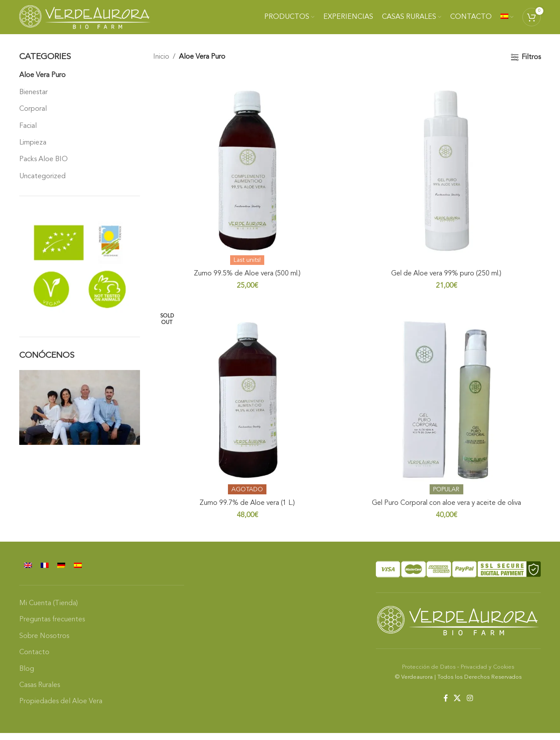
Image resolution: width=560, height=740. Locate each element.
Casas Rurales (40, 692)
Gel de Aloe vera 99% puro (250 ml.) (447, 280)
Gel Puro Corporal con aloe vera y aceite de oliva (447, 510)
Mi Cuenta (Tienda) (49, 610)
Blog (27, 676)
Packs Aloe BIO (44, 167)
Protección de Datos (429, 674)
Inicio (161, 64)
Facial (28, 133)
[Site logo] (85, 21)
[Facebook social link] (446, 706)
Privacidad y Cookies (487, 674)
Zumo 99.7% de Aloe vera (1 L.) (247, 510)
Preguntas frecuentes (52, 627)
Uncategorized (42, 184)
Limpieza (33, 150)
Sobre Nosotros (44, 643)
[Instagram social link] (470, 706)
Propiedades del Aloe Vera (61, 709)
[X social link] (457, 706)
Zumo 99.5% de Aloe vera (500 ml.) (247, 280)
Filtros (531, 65)
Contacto (34, 659)
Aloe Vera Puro (42, 83)
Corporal (33, 116)
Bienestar (33, 100)
